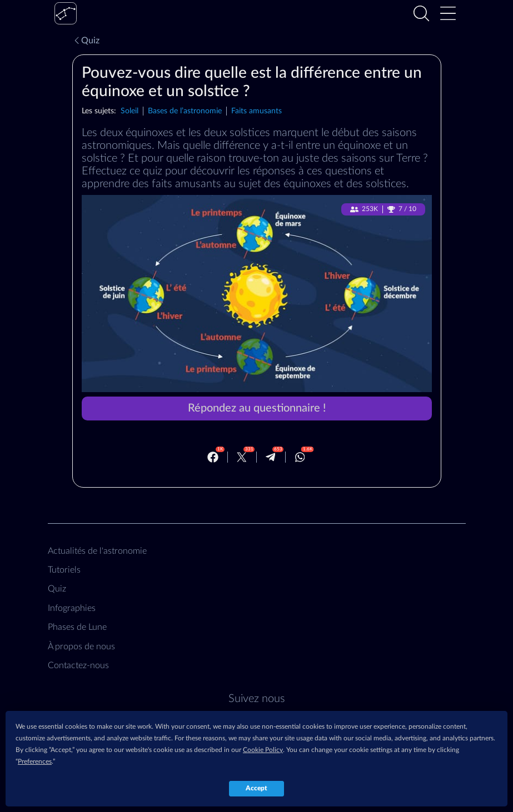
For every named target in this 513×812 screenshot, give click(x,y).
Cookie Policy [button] (263, 750)
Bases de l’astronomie (185, 111)
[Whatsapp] (300, 457)
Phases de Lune (77, 627)
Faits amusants (256, 111)
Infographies (72, 608)
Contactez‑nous (78, 665)
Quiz (86, 41)
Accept (256, 788)
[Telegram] (271, 457)
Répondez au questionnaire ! (257, 408)
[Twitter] (242, 457)
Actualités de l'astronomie (97, 551)
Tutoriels (64, 570)
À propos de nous (81, 646)
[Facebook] (213, 457)
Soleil (130, 111)
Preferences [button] (35, 761)
